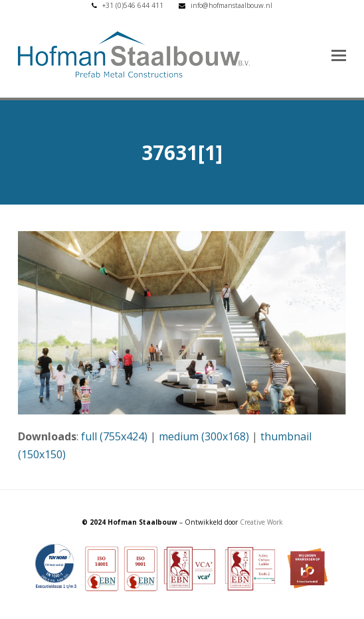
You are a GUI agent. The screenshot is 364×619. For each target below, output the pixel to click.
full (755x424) (114, 436)
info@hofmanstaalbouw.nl (231, 5)
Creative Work (261, 522)
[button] (339, 54)
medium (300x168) (204, 436)
